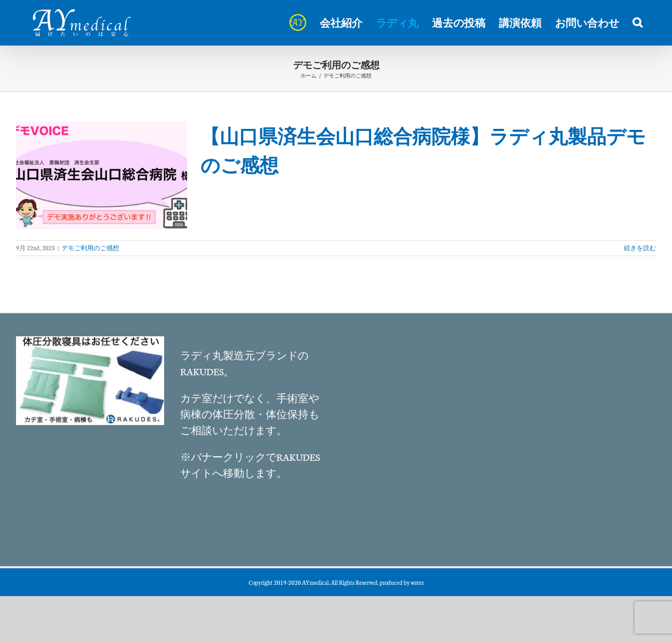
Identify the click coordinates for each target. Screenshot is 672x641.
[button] (638, 22)
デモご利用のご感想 (90, 248)
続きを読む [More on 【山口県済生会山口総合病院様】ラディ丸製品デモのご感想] (640, 248)
